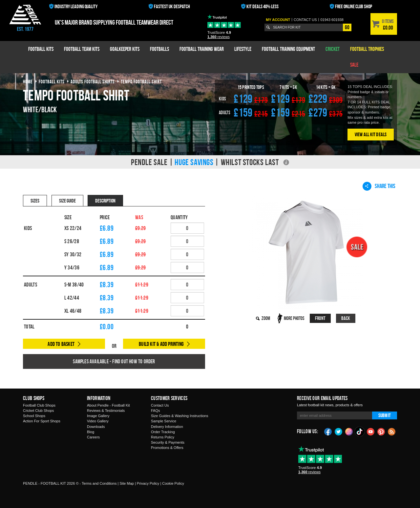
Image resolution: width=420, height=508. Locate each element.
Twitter (339, 431)
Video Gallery (98, 421)
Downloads (96, 427)
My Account (278, 20)
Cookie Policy (173, 483)
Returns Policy (163, 437)
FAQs (156, 411)
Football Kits (41, 49)
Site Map (126, 483)
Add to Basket (61, 344)
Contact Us (160, 405)
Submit (385, 415)
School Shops (34, 416)
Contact (305, 20)
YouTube (371, 431)
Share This (379, 186)
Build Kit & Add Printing (161, 344)
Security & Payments (168, 442)
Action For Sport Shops (42, 421)
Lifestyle (243, 49)
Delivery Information (167, 427)
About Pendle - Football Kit (108, 405)
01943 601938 (332, 20)
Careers (93, 437)
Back (346, 318)
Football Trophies (367, 49)
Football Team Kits (82, 49)
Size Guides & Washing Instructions (179, 416)
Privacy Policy (148, 483)
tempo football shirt (141, 82)
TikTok (360, 432)
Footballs (159, 49)
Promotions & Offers (167, 448)
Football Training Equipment (288, 49)
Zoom (266, 318)
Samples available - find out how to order (114, 361)
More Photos (294, 318)
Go (347, 27)
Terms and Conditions (99, 483)
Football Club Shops (39, 405)
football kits (52, 82)
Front (320, 318)
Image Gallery (98, 416)
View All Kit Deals (371, 134)
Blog (91, 432)
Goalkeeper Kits (125, 49)
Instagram (349, 431)
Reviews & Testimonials (106, 411)
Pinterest (381, 431)
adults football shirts (93, 82)
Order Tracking (163, 432)
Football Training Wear (202, 49)
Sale (354, 65)
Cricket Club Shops (38, 411)
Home (28, 82)
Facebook (328, 431)
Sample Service (164, 421)
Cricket (333, 49)
